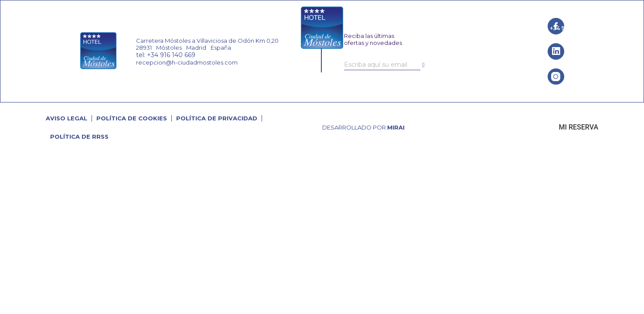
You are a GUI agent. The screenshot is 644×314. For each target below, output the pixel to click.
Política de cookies (132, 118)
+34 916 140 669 (572, 28)
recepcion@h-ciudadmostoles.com (187, 62)
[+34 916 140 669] (544, 28)
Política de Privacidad (217, 118)
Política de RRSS (79, 137)
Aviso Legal (66, 118)
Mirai (396, 127)
